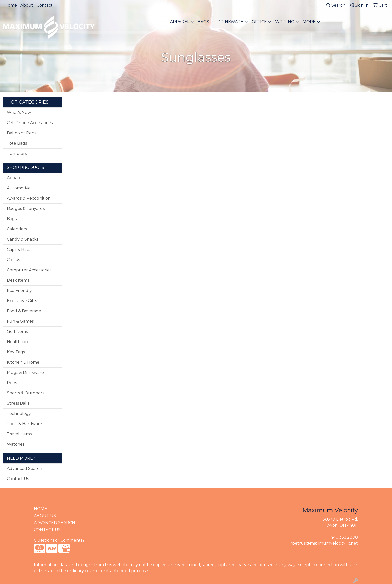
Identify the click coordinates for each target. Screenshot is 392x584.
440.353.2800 (344, 537)
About (27, 5)
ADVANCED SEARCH (55, 523)
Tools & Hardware (25, 424)
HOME (41, 509)
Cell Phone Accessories (30, 123)
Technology (19, 414)
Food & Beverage (24, 311)
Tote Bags (17, 143)
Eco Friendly (19, 291)
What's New (19, 113)
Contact (45, 5)
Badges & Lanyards (26, 209)
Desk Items (18, 280)
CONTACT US (47, 530)
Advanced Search (25, 469)
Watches (16, 444)
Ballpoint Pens (22, 133)
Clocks (13, 260)
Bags (203, 22)
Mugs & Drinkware (25, 373)
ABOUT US (45, 516)
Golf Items (17, 332)
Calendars (17, 229)
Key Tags (16, 352)
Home (11, 5)
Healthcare (18, 342)
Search (336, 5)
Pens (12, 383)
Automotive (19, 188)
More (309, 22)
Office (259, 22)
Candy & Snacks (23, 239)
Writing (285, 22)
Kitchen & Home (23, 362)
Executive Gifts (22, 301)
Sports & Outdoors (26, 393)
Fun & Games (20, 321)
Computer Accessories (29, 270)
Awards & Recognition (29, 198)
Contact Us (18, 479)
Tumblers (17, 154)
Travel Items (19, 434)
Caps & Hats (19, 250)
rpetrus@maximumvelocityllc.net (324, 543)
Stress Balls (18, 403)
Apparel (180, 22)
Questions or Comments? (59, 540)
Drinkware (230, 22)
